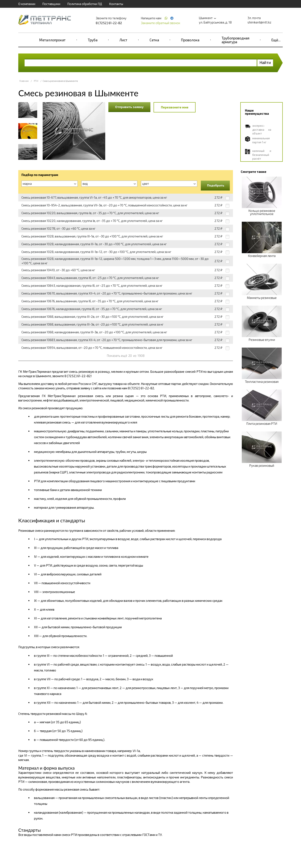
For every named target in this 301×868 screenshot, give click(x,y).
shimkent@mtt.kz (259, 22)
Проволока (190, 40)
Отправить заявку (129, 107)
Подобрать (216, 185)
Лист (123, 40)
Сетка (154, 40)
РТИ (36, 81)
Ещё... (276, 40)
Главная (24, 81)
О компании (27, 4)
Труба (93, 40)
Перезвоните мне (175, 107)
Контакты (116, 4)
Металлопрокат (52, 40)
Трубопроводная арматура (235, 40)
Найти (265, 62)
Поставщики (51, 4)
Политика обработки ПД (85, 4)
